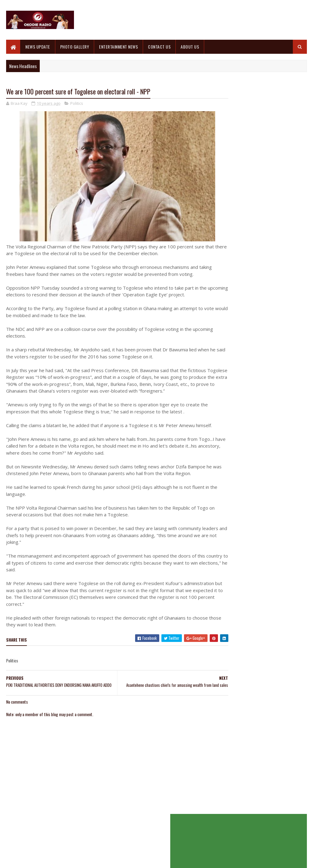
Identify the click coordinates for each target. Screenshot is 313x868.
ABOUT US (190, 47)
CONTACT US (159, 47)
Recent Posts (239, 195)
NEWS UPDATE (38, 47)
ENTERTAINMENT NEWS (118, 47)
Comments (284, 195)
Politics (77, 104)
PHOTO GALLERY (75, 47)
